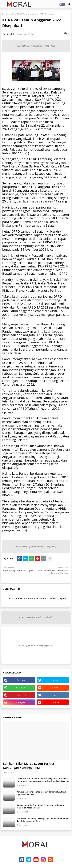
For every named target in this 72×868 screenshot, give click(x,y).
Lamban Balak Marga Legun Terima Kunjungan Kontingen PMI (28, 766)
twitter (55, 680)
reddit (55, 688)
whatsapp (21, 688)
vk (55, 695)
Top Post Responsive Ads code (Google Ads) (36, 46)
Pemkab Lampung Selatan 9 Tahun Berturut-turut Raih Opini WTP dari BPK (42, 793)
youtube (55, 702)
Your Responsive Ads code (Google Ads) (36, 617)
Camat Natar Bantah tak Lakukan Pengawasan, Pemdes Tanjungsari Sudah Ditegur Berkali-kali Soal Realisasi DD (43, 780)
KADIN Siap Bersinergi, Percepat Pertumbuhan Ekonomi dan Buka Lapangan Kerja (42, 820)
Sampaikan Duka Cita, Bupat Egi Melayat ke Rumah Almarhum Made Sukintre (40, 806)
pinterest (21, 695)
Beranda (6, 14)
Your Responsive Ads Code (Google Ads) (36, 645)
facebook (21, 680)
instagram (21, 702)
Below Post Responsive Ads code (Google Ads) (36, 547)
